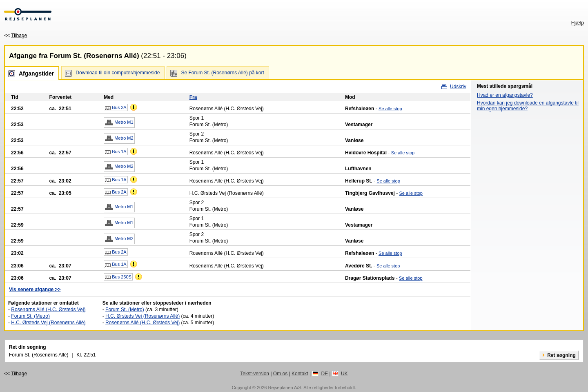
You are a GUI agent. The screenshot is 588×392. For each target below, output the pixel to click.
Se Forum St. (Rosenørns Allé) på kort (222, 73)
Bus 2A (116, 108)
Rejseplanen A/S (284, 388)
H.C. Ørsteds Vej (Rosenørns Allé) (48, 323)
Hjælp (578, 23)
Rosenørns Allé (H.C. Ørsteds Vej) (48, 310)
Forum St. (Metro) (30, 316)
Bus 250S (118, 277)
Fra (193, 97)
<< (16, 36)
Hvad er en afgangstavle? (505, 95)
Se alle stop (390, 109)
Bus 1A (116, 152)
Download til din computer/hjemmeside (118, 73)
